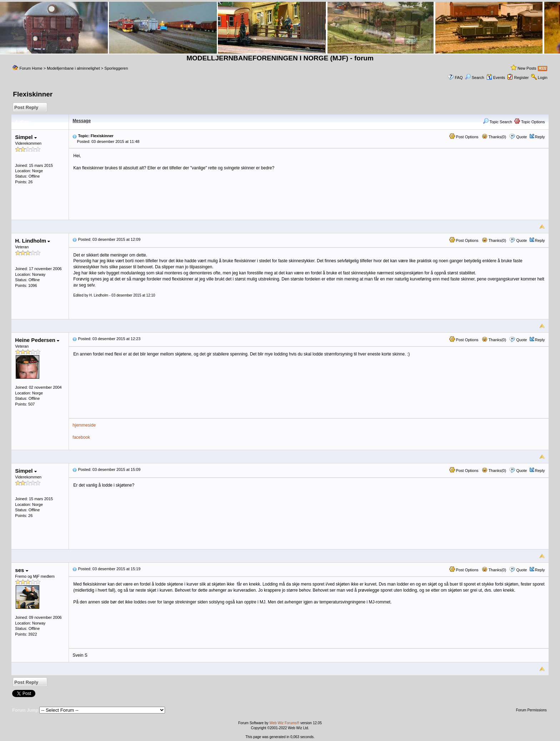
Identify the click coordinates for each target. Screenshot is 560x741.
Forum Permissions (532, 710)
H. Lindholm (32, 241)
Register (522, 78)
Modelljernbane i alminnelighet (73, 68)
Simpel (26, 137)
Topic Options (530, 122)
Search (475, 78)
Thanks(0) (494, 137)
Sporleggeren (116, 68)
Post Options (464, 137)
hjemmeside (84, 425)
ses (21, 570)
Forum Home (31, 68)
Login (543, 78)
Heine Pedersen (37, 340)
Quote (521, 137)
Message (82, 121)
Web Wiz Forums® (284, 723)
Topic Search (497, 122)
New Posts (527, 68)
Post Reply (26, 107)
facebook (81, 437)
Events (496, 78)
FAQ (459, 78)
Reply (540, 137)
